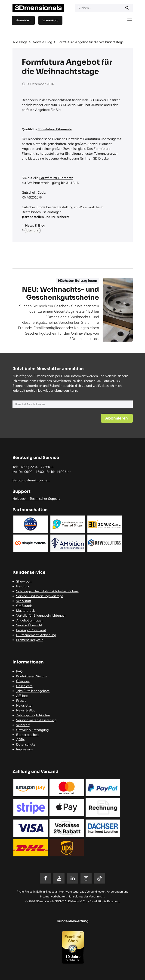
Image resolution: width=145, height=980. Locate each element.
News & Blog (42, 42)
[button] (117, 418)
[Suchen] (127, 8)
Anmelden (23, 20)
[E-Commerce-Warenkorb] (50, 20)
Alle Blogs (20, 42)
